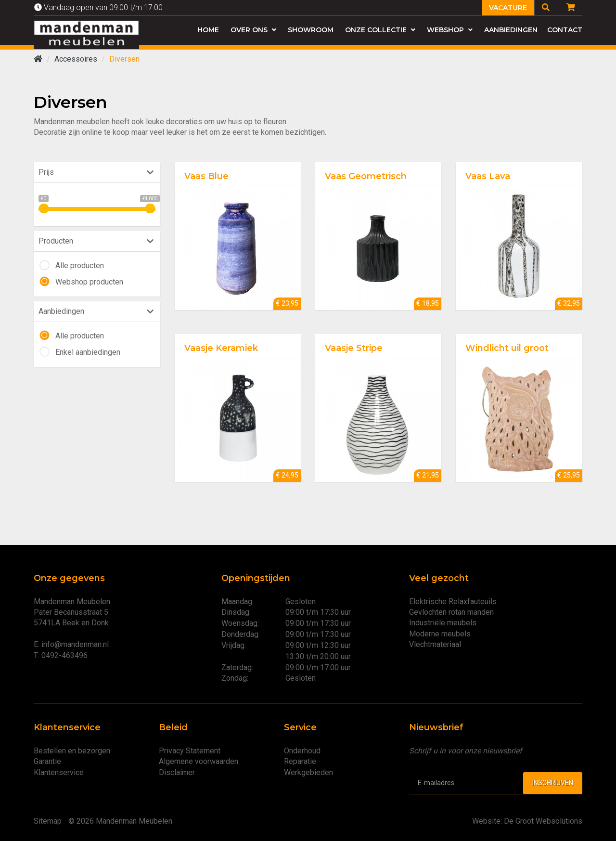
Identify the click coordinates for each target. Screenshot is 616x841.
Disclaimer (177, 772)
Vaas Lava (488, 176)
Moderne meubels (440, 634)
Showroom (311, 30)
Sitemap (48, 821)
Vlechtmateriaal (435, 644)
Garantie (47, 761)
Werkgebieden (308, 772)
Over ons (253, 30)
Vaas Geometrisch (366, 176)
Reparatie (300, 761)
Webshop (450, 30)
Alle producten (80, 265)
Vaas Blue (206, 176)
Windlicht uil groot (507, 348)
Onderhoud (302, 751)
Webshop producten (89, 282)
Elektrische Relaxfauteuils (453, 602)
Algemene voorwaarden (199, 761)
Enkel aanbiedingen (88, 352)
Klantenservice (59, 772)
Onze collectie (380, 30)
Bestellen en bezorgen (72, 751)
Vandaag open (98, 7)
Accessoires (76, 59)
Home (208, 30)
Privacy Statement (190, 751)
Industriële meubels (443, 623)
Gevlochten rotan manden (451, 612)
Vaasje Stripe (354, 348)
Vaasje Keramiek (221, 348)
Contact (565, 30)
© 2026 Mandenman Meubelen (120, 821)
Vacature (508, 8)
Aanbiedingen (511, 30)
